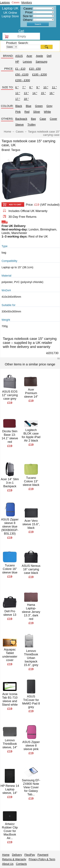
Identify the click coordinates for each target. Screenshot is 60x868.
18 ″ (26, 99)
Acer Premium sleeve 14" (31, 393)
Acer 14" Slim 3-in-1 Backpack (10, 483)
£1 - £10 (20, 69)
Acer (29, 56)
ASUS (19, 56)
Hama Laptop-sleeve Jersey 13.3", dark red (31, 612)
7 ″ (24, 87)
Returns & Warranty (14, 859)
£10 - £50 (35, 69)
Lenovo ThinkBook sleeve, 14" (10, 744)
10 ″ (46, 87)
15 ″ (43, 93)
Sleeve (19, 125)
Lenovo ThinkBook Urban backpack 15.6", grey (31, 658)
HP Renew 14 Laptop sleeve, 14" (10, 789)
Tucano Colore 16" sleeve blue (10, 569)
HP (17, 62)
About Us (8, 864)
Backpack (21, 119)
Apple (39, 56)
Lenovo (27, 62)
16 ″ (52, 93)
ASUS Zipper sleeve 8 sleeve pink (31, 745)
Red (27, 112)
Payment (43, 855)
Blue (28, 106)
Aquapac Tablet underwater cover (10, 655)
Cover (53, 119)
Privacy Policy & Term (42, 859)
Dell (49, 56)
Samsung (41, 62)
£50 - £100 (22, 74)
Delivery (17, 855)
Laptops (5, 2)
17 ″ (18, 99)
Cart (21, 31)
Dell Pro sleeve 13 (10, 613)
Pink (18, 112)
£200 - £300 (23, 80)
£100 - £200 (39, 74)
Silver (37, 112)
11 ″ (54, 87)
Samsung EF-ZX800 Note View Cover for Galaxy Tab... (31, 787)
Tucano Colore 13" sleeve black (31, 481)
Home (6, 855)
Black (19, 106)
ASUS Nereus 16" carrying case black (31, 569)
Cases (15, 2)
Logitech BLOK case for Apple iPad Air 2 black (31, 435)
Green (39, 106)
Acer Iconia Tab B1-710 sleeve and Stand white (10, 699)
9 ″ (38, 87)
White (47, 112)
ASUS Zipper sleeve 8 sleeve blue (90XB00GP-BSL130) (10, 526)
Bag (33, 119)
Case (43, 119)
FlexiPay (30, 855)
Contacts (21, 864)
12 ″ (18, 93)
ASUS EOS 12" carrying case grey (10, 395)
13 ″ (26, 93)
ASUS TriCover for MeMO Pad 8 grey (31, 702)
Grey (49, 106)
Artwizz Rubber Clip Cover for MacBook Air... (10, 831)
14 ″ (35, 93)
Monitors (27, 2)
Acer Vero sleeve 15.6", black (31, 524)
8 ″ (31, 87)
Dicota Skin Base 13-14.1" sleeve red (10, 436)
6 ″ (17, 87)
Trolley (31, 125)
